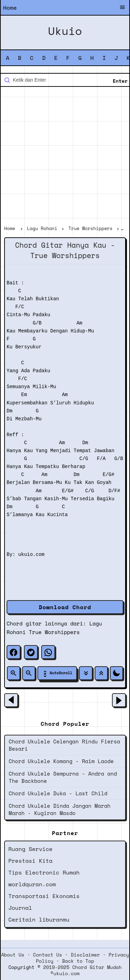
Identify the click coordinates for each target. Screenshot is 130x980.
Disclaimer (85, 955)
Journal (20, 908)
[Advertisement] (65, 157)
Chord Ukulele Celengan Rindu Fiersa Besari (64, 745)
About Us (13, 955)
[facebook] (14, 652)
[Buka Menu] (122, 8)
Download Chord (65, 607)
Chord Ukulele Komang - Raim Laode (61, 761)
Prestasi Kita (30, 861)
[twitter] (31, 652)
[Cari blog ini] (65, 80)
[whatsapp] (48, 652)
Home (10, 8)
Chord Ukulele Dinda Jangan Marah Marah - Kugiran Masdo (60, 809)
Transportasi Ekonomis (44, 896)
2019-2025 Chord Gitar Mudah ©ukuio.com (83, 970)
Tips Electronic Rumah (44, 872)
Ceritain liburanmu (39, 919)
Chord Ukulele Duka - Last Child (58, 793)
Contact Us (47, 955)
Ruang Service (30, 849)
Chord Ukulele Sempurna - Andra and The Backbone (63, 777)
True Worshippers (54, 632)
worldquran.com (32, 884)
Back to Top (78, 961)
